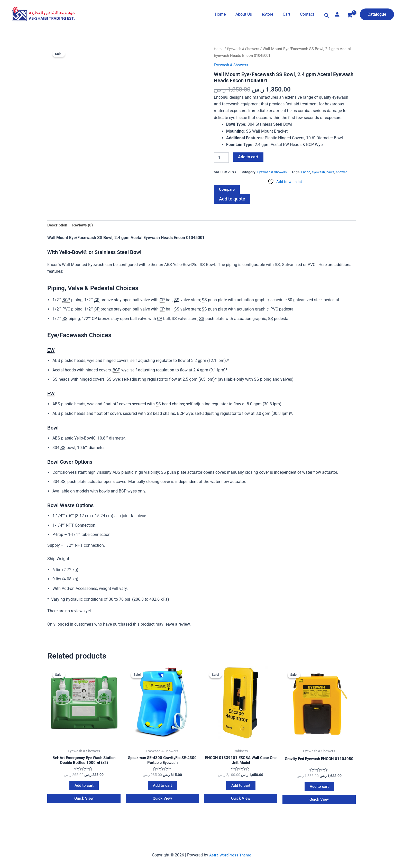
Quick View (84, 808)
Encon (229, 179)
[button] (327, 16)
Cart (289, 14)
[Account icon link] (337, 14)
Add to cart (248, 157)
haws (255, 179)
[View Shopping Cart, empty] (350, 16)
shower (267, 179)
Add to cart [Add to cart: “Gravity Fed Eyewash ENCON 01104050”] (319, 796)
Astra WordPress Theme (230, 860)
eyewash (242, 179)
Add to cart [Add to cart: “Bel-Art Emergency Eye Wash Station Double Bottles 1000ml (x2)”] (84, 795)
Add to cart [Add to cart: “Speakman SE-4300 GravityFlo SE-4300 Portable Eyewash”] (162, 795)
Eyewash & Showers (245, 49)
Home (227, 14)
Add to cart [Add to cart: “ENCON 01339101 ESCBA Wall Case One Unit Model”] (241, 795)
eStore (271, 14)
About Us (249, 14)
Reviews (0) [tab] (84, 233)
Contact (308, 14)
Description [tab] (58, 233)
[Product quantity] (221, 158)
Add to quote (233, 207)
